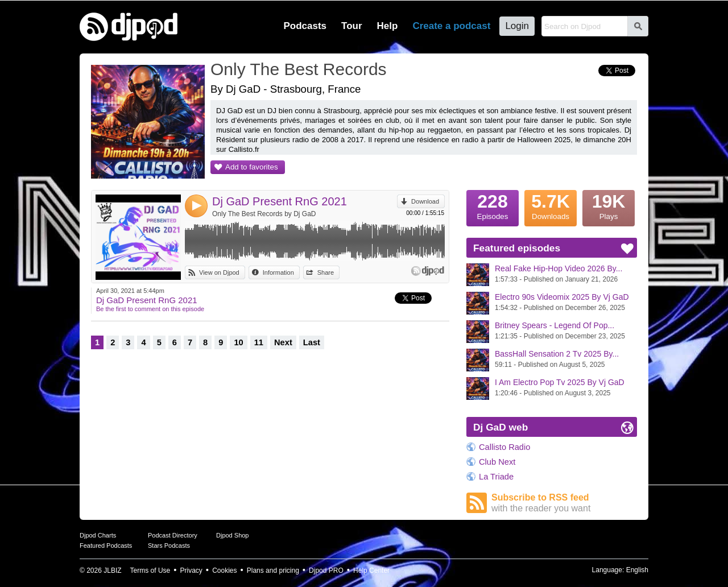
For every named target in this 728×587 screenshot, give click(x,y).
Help (388, 26)
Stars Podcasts (169, 545)
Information (278, 272)
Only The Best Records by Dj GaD (264, 214)
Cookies (224, 571)
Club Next (497, 462)
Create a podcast (451, 26)
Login (517, 26)
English (637, 570)
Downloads (551, 205)
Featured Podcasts (106, 545)
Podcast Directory (173, 535)
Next (283, 342)
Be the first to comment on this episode (150, 309)
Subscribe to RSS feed (564, 503)
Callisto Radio (504, 447)
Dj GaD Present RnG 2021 (280, 201)
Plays (609, 205)
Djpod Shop (233, 535)
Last (312, 342)
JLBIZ (112, 571)
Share (326, 272)
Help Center (371, 571)
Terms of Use (150, 571)
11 (259, 342)
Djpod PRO (326, 571)
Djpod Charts (98, 535)
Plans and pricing (273, 571)
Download (425, 201)
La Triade (496, 477)
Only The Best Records (299, 69)
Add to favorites (252, 167)
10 (238, 342)
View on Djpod (219, 272)
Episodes (493, 205)
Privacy (191, 571)
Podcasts (305, 26)
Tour (352, 26)
